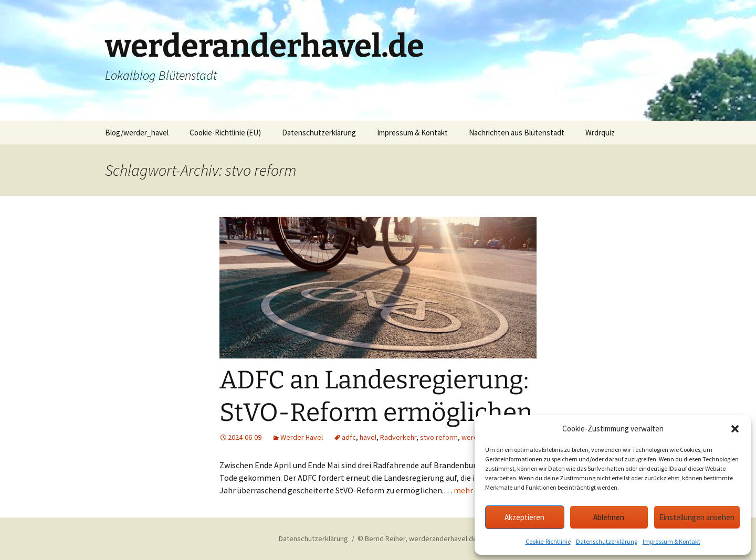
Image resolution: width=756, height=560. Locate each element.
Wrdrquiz (600, 133)
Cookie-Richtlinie (548, 541)
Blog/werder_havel (137, 133)
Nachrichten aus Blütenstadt (517, 133)
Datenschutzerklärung (607, 541)
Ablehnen (609, 517)
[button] (735, 429)
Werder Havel (302, 437)
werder (473, 437)
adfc (349, 437)
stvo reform (439, 437)
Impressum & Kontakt (671, 541)
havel (368, 437)
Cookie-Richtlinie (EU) (225, 133)
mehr (463, 490)
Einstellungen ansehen (697, 517)
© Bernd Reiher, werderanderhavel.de (417, 538)
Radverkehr (398, 437)
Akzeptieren (524, 517)
